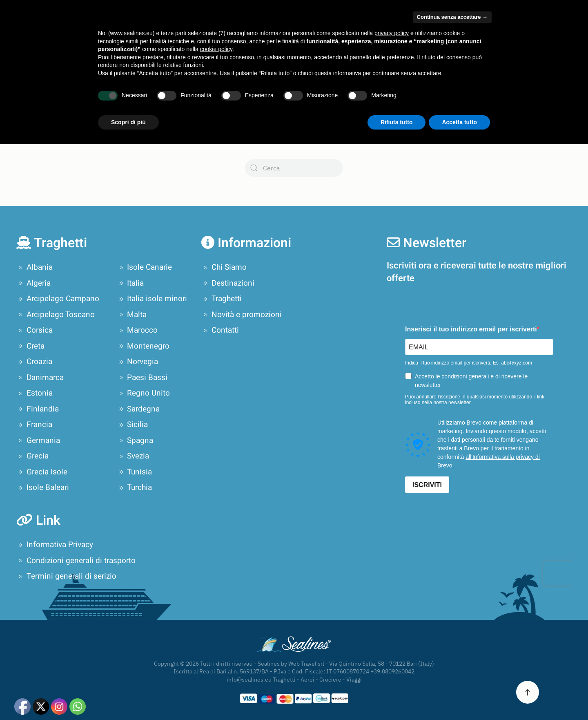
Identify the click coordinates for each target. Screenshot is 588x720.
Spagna (135, 440)
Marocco (138, 330)
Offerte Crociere (282, 35)
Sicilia (133, 425)
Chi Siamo (123, 35)
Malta (132, 315)
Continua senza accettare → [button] (452, 593)
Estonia (35, 393)
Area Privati (432, 9)
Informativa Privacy (55, 545)
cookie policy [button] (216, 625)
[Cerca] (294, 168)
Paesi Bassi (143, 378)
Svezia (133, 456)
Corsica (35, 330)
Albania (35, 267)
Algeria (33, 283)
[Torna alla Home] (56, 35)
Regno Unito (144, 393)
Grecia (32, 456)
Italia (131, 283)
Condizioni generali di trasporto (76, 561)
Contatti (556, 35)
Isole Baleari (43, 487)
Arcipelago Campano (58, 299)
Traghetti (222, 299)
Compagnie (174, 35)
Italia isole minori (152, 299)
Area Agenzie (393, 9)
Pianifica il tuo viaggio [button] (357, 35)
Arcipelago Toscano (56, 315)
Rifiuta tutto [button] (397, 698)
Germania (38, 440)
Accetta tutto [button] (459, 698)
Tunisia (135, 472)
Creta (30, 346)
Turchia (135, 487)
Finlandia (38, 409)
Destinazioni (228, 283)
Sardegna (139, 409)
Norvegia (138, 362)
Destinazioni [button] (230, 35)
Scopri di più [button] (128, 698)
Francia (34, 425)
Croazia (34, 362)
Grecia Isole (42, 472)
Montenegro (144, 346)
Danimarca (40, 378)
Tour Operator (427, 35)
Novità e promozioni (488, 35)
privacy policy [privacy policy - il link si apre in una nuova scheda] (392, 609)
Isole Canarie (145, 267)
